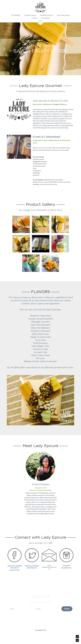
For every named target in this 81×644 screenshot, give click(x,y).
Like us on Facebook (15, 565)
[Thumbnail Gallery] (21, 224)
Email (49, 565)
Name (12, 609)
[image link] (40, 22)
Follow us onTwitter (32, 565)
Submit (67, 609)
